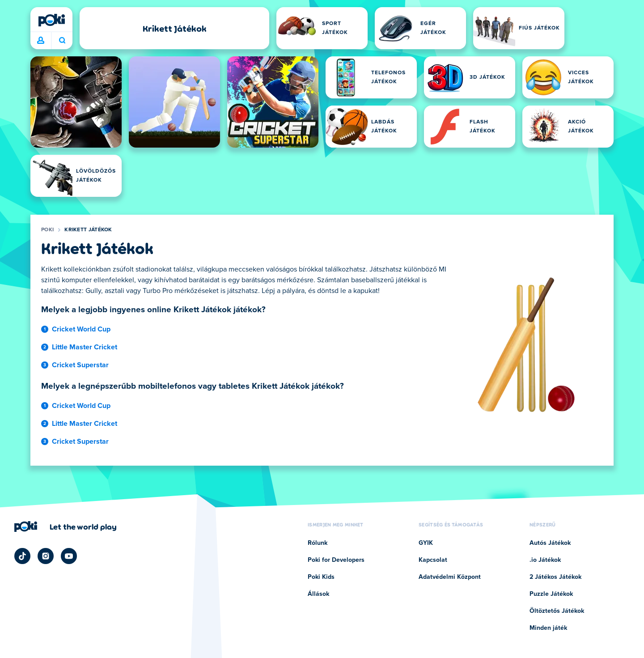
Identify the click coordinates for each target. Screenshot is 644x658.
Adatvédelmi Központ (450, 577)
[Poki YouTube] (69, 556)
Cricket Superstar (80, 365)
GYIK (426, 543)
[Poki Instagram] (46, 556)
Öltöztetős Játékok (557, 611)
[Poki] (51, 20)
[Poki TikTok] (22, 556)
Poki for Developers (336, 560)
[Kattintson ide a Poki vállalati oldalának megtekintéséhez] (66, 526)
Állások (318, 594)
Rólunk (318, 543)
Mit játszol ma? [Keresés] (62, 40)
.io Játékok (545, 560)
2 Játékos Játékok (555, 577)
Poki (47, 230)
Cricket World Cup (81, 329)
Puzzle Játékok (551, 594)
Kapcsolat (433, 560)
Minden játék (548, 628)
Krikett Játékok (88, 230)
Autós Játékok (550, 543)
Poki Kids (321, 577)
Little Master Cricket (85, 347)
